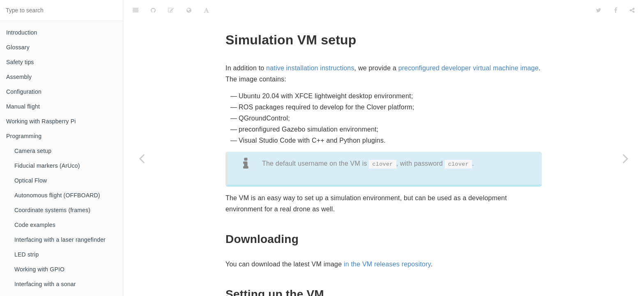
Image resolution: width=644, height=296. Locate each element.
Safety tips (20, 62)
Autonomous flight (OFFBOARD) (57, 195)
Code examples (35, 225)
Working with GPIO (39, 269)
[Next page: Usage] (626, 158)
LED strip (26, 254)
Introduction (22, 32)
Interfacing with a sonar (45, 284)
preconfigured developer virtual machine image (469, 47)
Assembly (19, 77)
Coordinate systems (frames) (52, 210)
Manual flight (23, 106)
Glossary (18, 47)
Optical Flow (31, 180)
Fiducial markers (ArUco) (47, 166)
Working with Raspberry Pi (41, 121)
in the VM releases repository (387, 244)
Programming (24, 136)
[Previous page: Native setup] (142, 158)
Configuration (24, 92)
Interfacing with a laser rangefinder (60, 240)
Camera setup (33, 151)
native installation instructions (310, 47)
